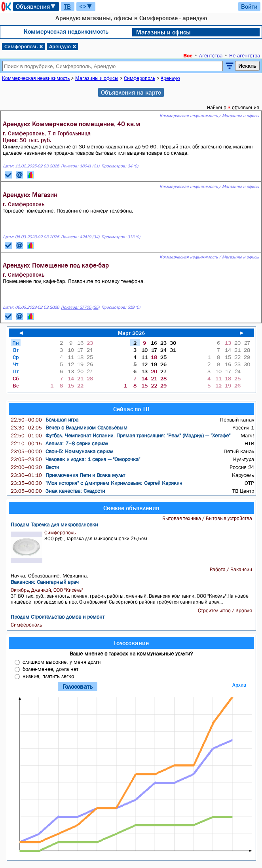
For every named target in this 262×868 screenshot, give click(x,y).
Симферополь (24, 46)
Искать (247, 66)
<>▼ (86, 6)
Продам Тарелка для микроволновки (54, 524)
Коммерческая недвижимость (66, 31)
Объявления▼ (36, 6)
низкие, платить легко (48, 676)
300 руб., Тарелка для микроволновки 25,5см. (133, 546)
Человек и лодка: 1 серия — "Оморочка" (75, 459)
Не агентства (245, 55)
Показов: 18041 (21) (80, 166)
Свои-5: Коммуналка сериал (62, 451)
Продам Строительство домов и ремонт (58, 617)
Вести (35, 467)
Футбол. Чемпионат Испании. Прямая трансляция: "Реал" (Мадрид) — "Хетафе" (121, 435)
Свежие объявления (131, 508)
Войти (249, 6)
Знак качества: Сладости (58, 491)
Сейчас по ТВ (131, 409)
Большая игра (45, 420)
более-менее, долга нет (50, 669)
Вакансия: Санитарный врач (45, 582)
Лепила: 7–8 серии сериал (59, 443)
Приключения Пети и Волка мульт (68, 475)
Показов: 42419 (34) (80, 237)
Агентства (211, 55)
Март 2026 (131, 333)
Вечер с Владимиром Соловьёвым (69, 427)
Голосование (131, 643)
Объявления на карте (131, 92)
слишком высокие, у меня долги (62, 662)
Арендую (63, 46)
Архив (239, 685)
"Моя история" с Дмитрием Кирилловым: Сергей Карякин (97, 483)
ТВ (67, 6)
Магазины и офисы (163, 32)
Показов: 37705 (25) (80, 307)
